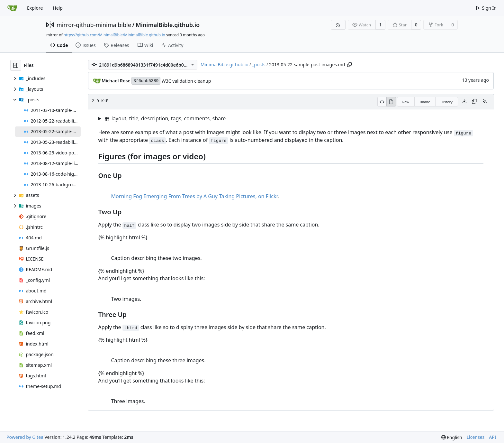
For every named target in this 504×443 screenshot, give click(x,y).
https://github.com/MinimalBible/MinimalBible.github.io (114, 35)
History (447, 102)
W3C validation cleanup (186, 81)
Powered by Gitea (25, 437)
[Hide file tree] (16, 65)
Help (58, 8)
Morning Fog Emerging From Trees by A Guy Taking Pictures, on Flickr (194, 196)
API (492, 437)
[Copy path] (349, 65)
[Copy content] (474, 102)
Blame (425, 102)
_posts (259, 65)
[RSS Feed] (338, 25)
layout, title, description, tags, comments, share (166, 118)
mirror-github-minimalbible (94, 25)
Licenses (476, 437)
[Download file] (464, 102)
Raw (406, 102)
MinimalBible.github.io (168, 25)
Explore (35, 8)
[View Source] (382, 102)
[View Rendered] (391, 102)
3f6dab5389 (146, 81)
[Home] (12, 8)
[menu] (452, 437)
